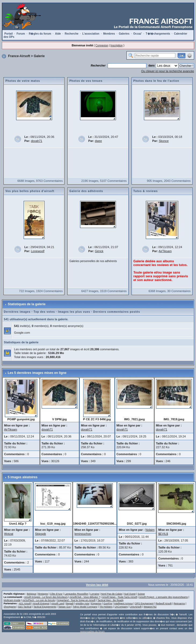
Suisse (141, 594)
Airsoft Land (58, 603)
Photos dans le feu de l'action (156, 81)
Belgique (32, 594)
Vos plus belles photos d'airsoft (30, 191)
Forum (21, 34)
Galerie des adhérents (86, 191)
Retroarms (179, 603)
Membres (109, 34)
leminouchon (83, 534)
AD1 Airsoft (25, 603)
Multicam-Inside (12, 600)
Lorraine (95, 594)
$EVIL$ (163, 534)
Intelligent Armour (124, 603)
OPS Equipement (144, 603)
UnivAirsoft (136, 607)
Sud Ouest (130, 594)
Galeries (124, 34)
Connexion (102, 45)
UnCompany (121, 607)
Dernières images (17, 312)
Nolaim (150, 530)
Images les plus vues (74, 312)
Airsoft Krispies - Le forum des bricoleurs (46, 597)
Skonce (164, 141)
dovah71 (37, 141)
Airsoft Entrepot (41, 603)
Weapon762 (150, 607)
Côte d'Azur (56, 594)
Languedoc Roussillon (76, 594)
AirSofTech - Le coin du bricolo (39, 600)
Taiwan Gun (64, 607)
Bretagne (43, 594)
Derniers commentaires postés (117, 312)
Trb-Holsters (106, 607)
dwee (98, 141)
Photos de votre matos (23, 81)
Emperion (96, 603)
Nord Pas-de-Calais (112, 594)
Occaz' (137, 34)
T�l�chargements (158, 34)
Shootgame (10, 607)
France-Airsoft (19, 56)
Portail (8, 34)
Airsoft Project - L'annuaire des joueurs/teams (164, 597)
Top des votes (44, 312)
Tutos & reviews (146, 191)
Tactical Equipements (45, 607)
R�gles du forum (40, 34)
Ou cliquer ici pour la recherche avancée (168, 71)
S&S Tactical (25, 607)
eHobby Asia (82, 603)
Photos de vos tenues (86, 81)
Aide (58, 34)
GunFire (108, 603)
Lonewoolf (38, 251)
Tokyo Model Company (85, 607)
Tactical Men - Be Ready (111, 600)
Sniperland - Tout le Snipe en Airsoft (76, 600)
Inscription (117, 45)
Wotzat (9, 534)
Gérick (99, 251)
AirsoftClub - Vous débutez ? (85, 597)
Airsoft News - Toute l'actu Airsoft (120, 597)
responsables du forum (92, 631)
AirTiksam (165, 251)
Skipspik (40, 534)
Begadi (70, 603)
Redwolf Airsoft (164, 603)
